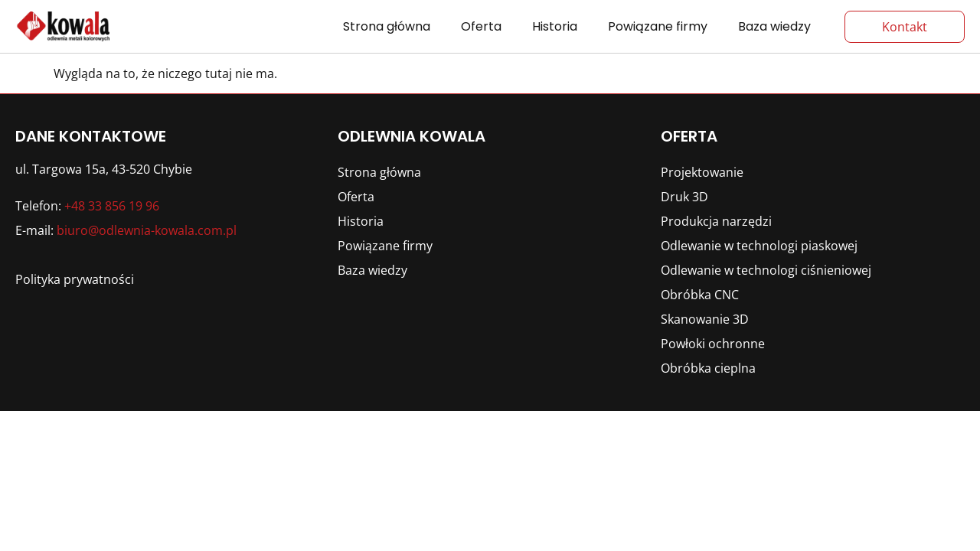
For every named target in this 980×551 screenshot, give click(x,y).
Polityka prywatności (75, 279)
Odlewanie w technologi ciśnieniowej (766, 270)
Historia (555, 26)
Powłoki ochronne (713, 344)
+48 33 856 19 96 (112, 206)
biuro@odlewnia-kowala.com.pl (147, 230)
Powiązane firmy (658, 26)
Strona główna (387, 26)
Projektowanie (702, 172)
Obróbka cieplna (708, 368)
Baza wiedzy (774, 26)
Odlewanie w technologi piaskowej (759, 246)
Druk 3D (684, 197)
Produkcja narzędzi (716, 221)
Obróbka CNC (700, 295)
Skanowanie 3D (705, 319)
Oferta (481, 26)
